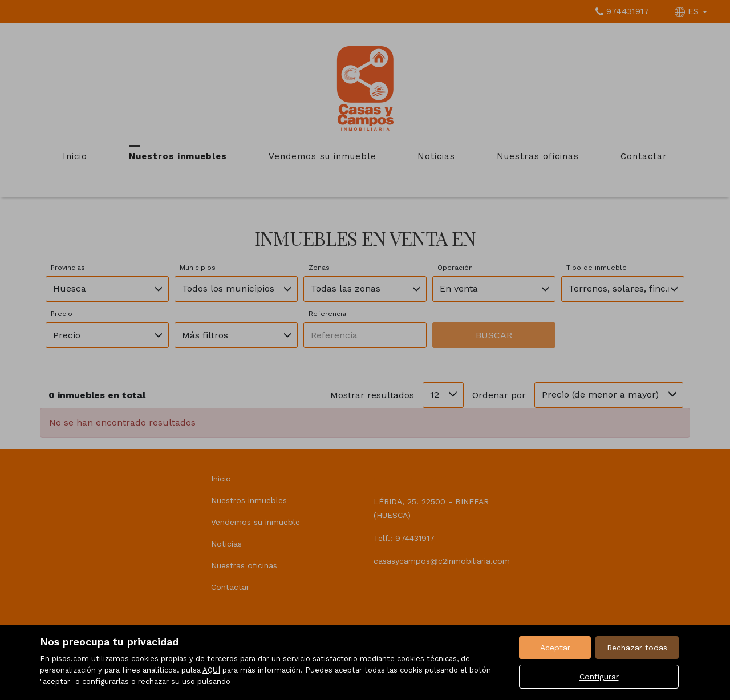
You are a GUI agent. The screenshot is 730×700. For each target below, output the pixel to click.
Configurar (599, 677)
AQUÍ (211, 670)
